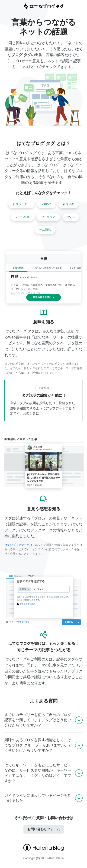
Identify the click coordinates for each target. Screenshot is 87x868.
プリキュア (48, 217)
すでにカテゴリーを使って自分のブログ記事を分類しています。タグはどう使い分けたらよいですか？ (38, 720)
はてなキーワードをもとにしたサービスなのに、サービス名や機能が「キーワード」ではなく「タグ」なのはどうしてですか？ (38, 773)
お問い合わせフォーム (44, 829)
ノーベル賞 (22, 217)
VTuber (46, 204)
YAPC (71, 217)
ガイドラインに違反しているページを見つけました (38, 798)
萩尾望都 (68, 204)
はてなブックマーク (17, 545)
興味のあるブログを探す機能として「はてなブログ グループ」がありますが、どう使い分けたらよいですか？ (38, 745)
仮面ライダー (21, 204)
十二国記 (45, 230)
